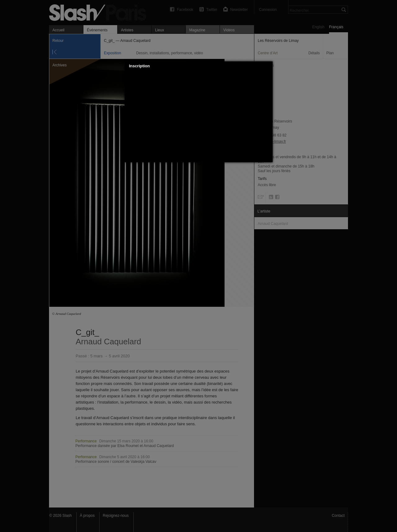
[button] (268, 66)
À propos (87, 516)
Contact (338, 516)
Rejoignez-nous (116, 516)
